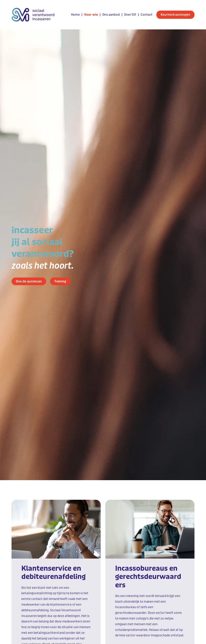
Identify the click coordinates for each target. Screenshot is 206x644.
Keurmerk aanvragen (175, 15)
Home (75, 15)
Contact (146, 15)
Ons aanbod (111, 15)
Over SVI (130, 15)
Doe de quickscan (29, 281)
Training (60, 281)
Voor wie (91, 15)
